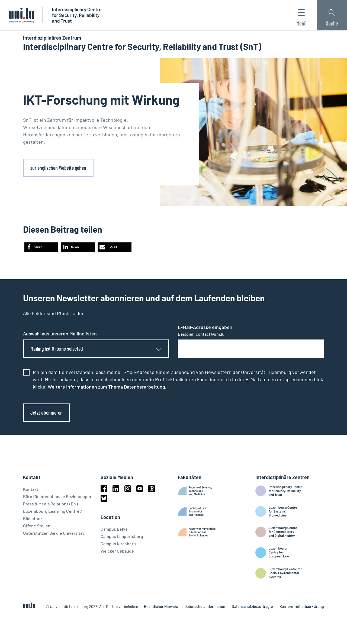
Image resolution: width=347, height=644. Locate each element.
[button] (41, 247)
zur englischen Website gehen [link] (58, 168)
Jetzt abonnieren (46, 412)
